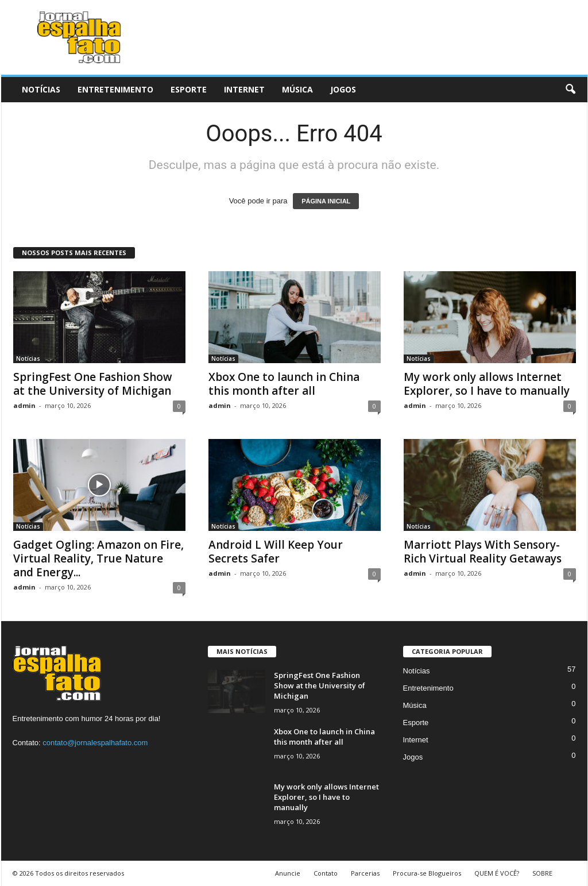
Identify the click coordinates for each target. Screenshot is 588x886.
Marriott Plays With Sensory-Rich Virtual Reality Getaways (483, 552)
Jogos (343, 89)
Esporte (189, 89)
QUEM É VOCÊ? (497, 873)
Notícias (41, 89)
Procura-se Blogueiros (427, 873)
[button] (570, 90)
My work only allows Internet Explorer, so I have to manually (487, 384)
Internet (244, 89)
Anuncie (288, 873)
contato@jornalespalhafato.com (95, 743)
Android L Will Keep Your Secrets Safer (276, 552)
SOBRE (542, 873)
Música (297, 89)
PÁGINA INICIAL (326, 201)
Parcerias (365, 873)
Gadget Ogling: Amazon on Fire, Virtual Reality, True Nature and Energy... (98, 558)
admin (24, 405)
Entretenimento (115, 89)
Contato (326, 873)
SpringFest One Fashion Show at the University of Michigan (93, 384)
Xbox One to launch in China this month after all (284, 384)
